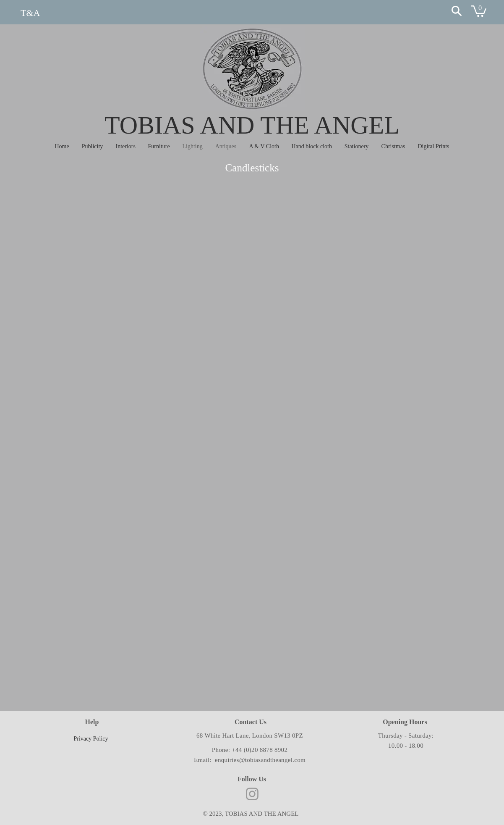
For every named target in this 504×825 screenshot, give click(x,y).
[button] (479, 11)
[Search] (457, 11)
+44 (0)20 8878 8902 (260, 750)
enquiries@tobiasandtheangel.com (260, 760)
